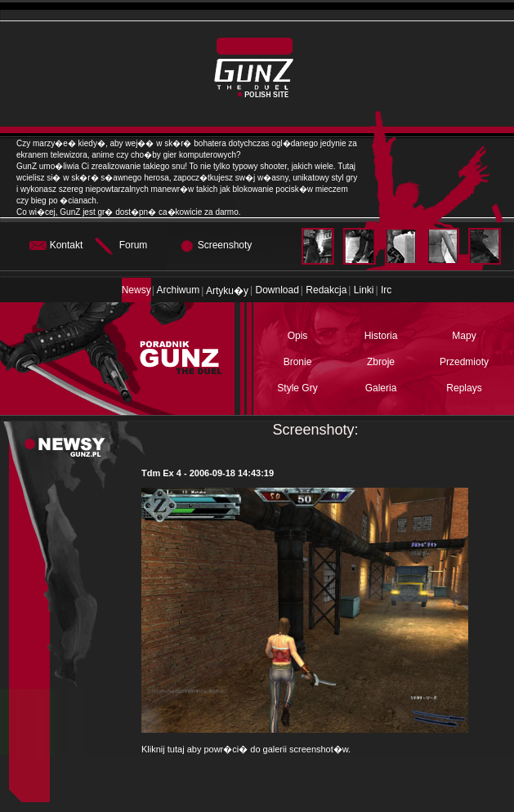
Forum (134, 245)
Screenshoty (225, 245)
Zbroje (381, 362)
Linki (364, 290)
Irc (386, 290)
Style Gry (297, 388)
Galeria (381, 388)
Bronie (298, 362)
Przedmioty (464, 362)
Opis (298, 336)
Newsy (136, 290)
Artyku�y (227, 291)
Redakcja (326, 290)
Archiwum (179, 290)
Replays (464, 388)
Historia (381, 336)
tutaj (176, 749)
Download (277, 290)
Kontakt (67, 245)
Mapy (464, 336)
